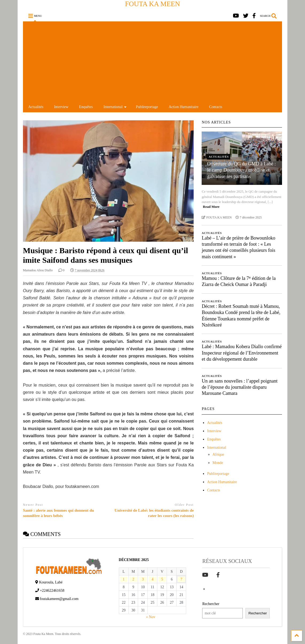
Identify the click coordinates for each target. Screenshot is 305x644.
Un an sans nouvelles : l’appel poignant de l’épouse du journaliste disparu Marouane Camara (240, 387)
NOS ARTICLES (216, 122)
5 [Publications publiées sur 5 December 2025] (162, 579)
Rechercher (211, 604)
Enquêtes (86, 107)
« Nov (151, 617)
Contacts (216, 107)
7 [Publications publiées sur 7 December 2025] (181, 579)
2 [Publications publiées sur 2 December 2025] (133, 579)
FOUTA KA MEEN (152, 4)
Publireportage (147, 107)
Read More (211, 207)
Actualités (36, 107)
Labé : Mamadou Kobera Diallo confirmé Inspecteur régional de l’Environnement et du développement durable (242, 353)
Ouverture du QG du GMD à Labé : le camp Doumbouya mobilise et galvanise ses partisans (241, 170)
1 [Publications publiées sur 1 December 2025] (124, 579)
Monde (218, 463)
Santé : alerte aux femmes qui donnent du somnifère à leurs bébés (58, 513)
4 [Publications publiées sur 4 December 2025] (152, 579)
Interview (61, 107)
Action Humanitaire (183, 107)
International (115, 107)
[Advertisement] (153, 62)
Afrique (218, 454)
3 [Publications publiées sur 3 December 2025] (143, 579)
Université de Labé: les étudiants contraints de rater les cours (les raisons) (154, 513)
